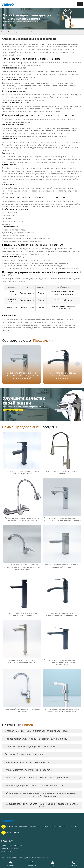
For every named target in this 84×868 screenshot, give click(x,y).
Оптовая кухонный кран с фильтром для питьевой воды (37, 731)
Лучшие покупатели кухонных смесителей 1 (30, 770)
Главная (4, 32)
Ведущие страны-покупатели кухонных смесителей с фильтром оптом (42, 805)
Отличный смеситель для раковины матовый (31, 747)
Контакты (73, 864)
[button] (78, 364)
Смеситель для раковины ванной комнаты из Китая (34, 786)
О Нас (52, 864)
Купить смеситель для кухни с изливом (27, 762)
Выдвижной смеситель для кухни (24, 754)
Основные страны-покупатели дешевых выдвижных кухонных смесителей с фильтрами (42, 795)
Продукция (31, 864)
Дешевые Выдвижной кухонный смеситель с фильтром (36, 778)
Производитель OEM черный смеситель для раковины (36, 739)
